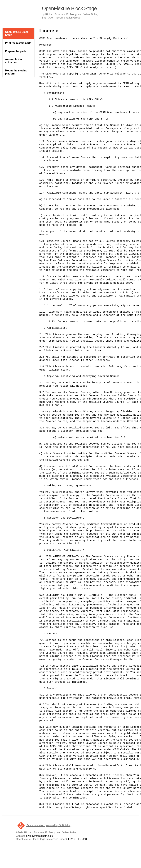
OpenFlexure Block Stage (17, 33)
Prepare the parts (16, 51)
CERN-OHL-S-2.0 (77, 839)
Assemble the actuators (13, 61)
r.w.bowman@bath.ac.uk (40, 836)
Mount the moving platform (16, 72)
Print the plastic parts (18, 43)
